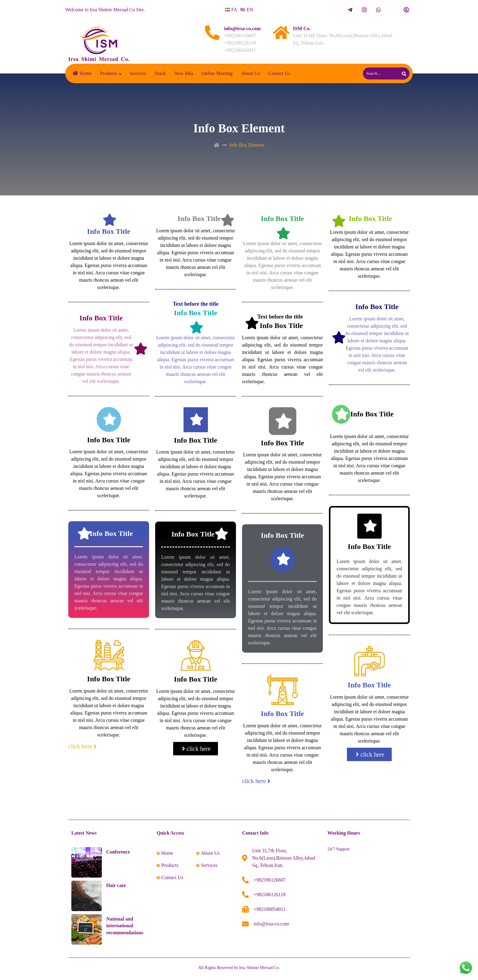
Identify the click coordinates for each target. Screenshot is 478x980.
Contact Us (279, 73)
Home (82, 73)
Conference (118, 852)
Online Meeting (217, 73)
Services (138, 73)
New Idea (184, 73)
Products (109, 73)
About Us (250, 73)
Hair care (116, 885)
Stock (160, 73)
